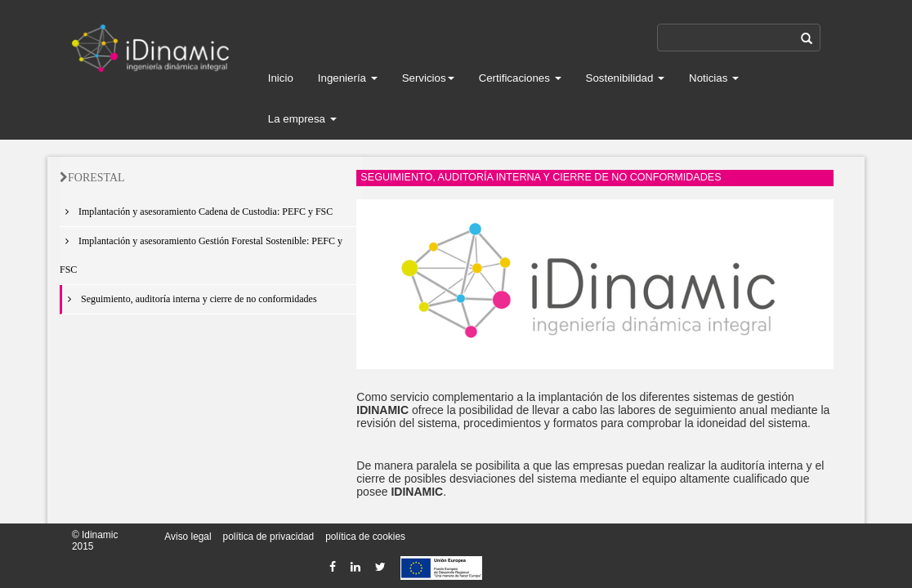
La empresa (302, 119)
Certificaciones (520, 78)
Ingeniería (348, 78)
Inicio (281, 78)
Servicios (428, 78)
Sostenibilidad (626, 78)
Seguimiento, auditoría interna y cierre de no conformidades (190, 299)
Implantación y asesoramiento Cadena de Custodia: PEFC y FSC (196, 212)
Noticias (714, 78)
